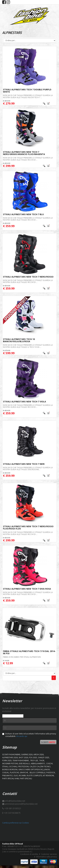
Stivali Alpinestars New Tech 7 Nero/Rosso (28, 277)
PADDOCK (51, 773)
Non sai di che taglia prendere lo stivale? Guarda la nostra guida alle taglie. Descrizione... (28, 469)
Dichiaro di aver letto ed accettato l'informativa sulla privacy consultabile (29, 735)
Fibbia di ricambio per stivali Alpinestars (22, 657)
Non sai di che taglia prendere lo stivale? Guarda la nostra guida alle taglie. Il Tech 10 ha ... (28, 346)
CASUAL (6, 773)
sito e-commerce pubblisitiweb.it (17, 852)
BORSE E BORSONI (10, 770)
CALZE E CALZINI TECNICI (40, 767)
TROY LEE (34, 761)
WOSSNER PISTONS (10, 764)
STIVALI (5, 767)
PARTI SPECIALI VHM (11, 779)
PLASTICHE (14, 773)
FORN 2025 (7, 761)
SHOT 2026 (23, 758)
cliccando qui (22, 736)
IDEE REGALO (24, 764)
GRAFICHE (24, 773)
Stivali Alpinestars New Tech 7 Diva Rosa (27, 589)
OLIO (16, 776)
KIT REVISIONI (48, 776)
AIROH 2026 (39, 755)
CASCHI (49, 764)
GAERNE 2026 (27, 755)
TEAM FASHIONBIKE (21, 761)
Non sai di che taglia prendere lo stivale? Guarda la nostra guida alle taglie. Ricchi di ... (28, 159)
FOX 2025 (33, 758)
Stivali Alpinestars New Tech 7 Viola (24, 402)
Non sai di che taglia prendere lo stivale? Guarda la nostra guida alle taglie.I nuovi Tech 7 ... (28, 96)
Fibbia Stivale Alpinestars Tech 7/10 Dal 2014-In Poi (29, 652)
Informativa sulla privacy (46, 857)
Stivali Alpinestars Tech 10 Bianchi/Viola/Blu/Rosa (19, 340)
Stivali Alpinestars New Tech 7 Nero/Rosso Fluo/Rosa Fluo (28, 527)
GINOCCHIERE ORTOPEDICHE (31, 770)
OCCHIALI (13, 767)
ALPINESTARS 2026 (10, 758)
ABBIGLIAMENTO (38, 764)
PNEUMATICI (7, 776)
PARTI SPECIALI (26, 779)
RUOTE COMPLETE (34, 776)
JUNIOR (47, 770)
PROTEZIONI (23, 767)
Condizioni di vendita (29, 854)
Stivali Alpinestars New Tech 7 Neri (24, 464)
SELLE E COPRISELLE (37, 773)
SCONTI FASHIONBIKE (11, 755)
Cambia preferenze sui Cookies (16, 823)
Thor (42, 761)
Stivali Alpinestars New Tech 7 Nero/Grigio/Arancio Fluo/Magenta (24, 153)
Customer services (49, 854)
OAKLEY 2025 (44, 758)
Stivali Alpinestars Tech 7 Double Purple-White (27, 91)
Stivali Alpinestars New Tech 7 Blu (23, 214)
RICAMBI (22, 776)
